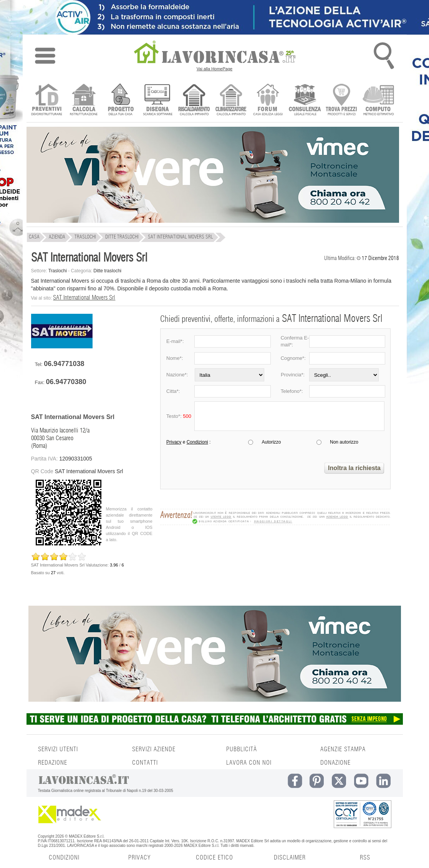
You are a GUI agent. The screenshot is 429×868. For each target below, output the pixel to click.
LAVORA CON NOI (249, 763)
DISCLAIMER (290, 858)
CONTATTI (145, 763)
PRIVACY (139, 858)
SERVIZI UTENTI (58, 749)
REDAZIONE (53, 763)
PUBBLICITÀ (242, 749)
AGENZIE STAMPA (343, 749)
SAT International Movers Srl (84, 298)
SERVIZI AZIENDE (154, 749)
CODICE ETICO (214, 858)
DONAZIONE (335, 763)
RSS (365, 858)
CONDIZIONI (64, 858)
